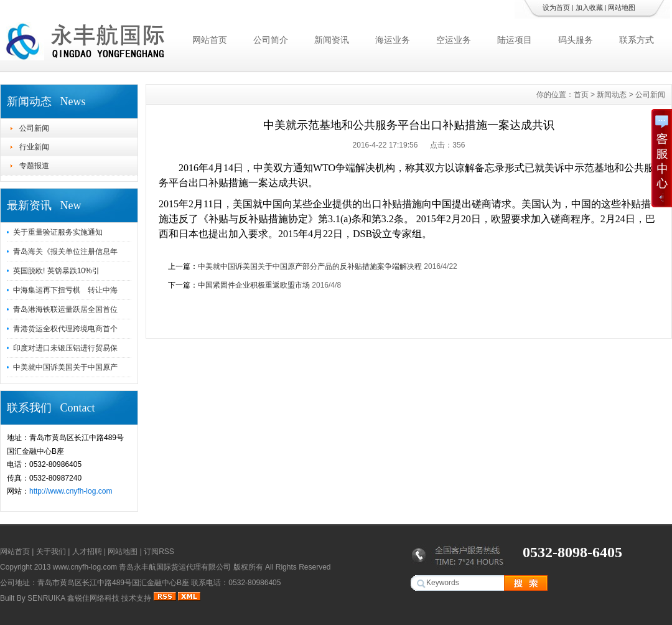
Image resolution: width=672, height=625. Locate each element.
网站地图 (622, 7)
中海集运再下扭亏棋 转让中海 (65, 290)
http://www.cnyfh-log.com (71, 491)
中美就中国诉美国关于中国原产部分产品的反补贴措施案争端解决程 (310, 266)
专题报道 (34, 166)
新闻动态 (612, 95)
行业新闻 (34, 147)
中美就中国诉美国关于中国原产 (65, 367)
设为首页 (556, 7)
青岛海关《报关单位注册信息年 (65, 251)
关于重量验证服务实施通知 (58, 232)
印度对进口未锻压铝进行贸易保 (65, 348)
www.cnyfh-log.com (85, 567)
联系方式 (637, 40)
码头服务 (576, 40)
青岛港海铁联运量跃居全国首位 (65, 309)
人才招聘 (87, 552)
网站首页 (210, 40)
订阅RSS (159, 552)
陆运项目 (515, 40)
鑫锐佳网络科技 (93, 598)
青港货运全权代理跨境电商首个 (65, 329)
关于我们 (51, 552)
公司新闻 (34, 128)
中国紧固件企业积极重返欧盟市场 (254, 285)
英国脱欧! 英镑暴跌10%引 (56, 271)
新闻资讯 (332, 40)
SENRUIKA (46, 598)
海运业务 (393, 40)
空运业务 (454, 40)
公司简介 (271, 40)
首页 (581, 95)
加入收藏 (589, 7)
